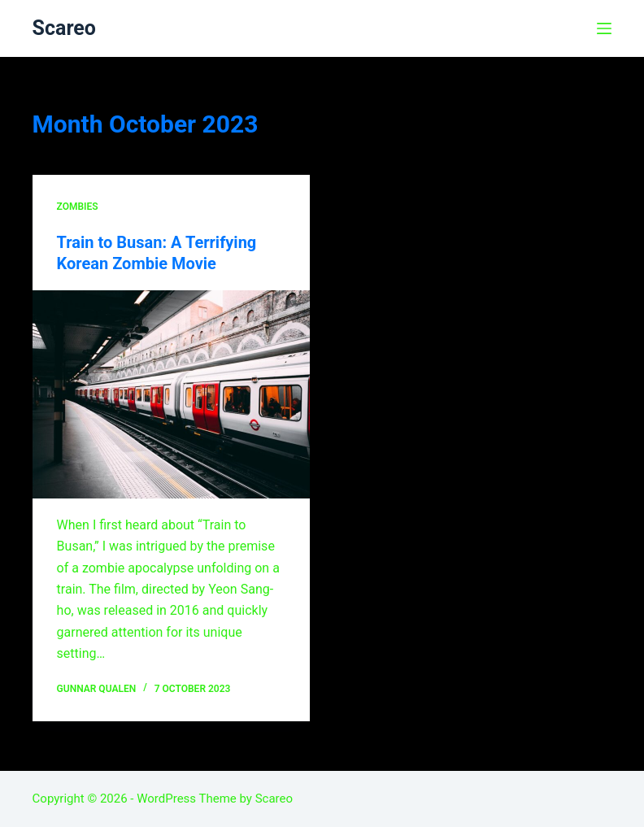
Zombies (78, 207)
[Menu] (604, 28)
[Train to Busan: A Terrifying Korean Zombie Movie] (171, 394)
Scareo (64, 28)
